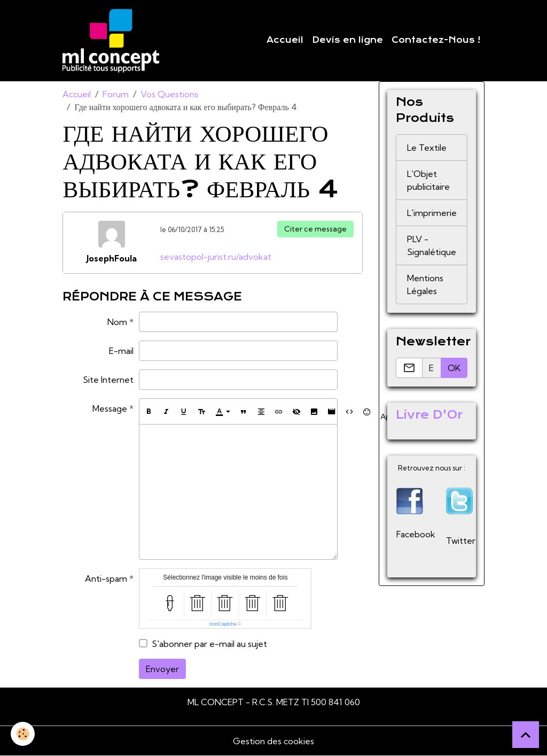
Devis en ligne (347, 40)
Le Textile (427, 148)
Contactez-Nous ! (436, 40)
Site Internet (108, 380)
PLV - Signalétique (432, 245)
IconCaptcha (223, 624)
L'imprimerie (432, 213)
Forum (116, 94)
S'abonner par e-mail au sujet (209, 644)
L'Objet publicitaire (428, 180)
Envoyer (162, 669)
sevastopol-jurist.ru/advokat (216, 257)
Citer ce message (315, 229)
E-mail (121, 351)
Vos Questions (169, 94)
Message (110, 408)
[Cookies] (23, 734)
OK (454, 368)
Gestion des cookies (273, 741)
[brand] (113, 41)
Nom (117, 322)
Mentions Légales (425, 284)
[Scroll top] (526, 735)
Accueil (285, 40)
